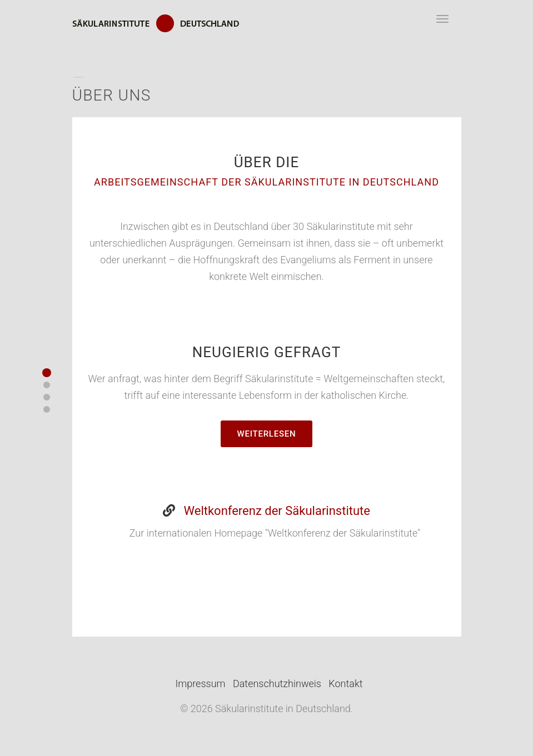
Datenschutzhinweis (277, 684)
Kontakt (345, 684)
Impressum (201, 684)
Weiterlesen (267, 434)
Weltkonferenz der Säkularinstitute (277, 511)
